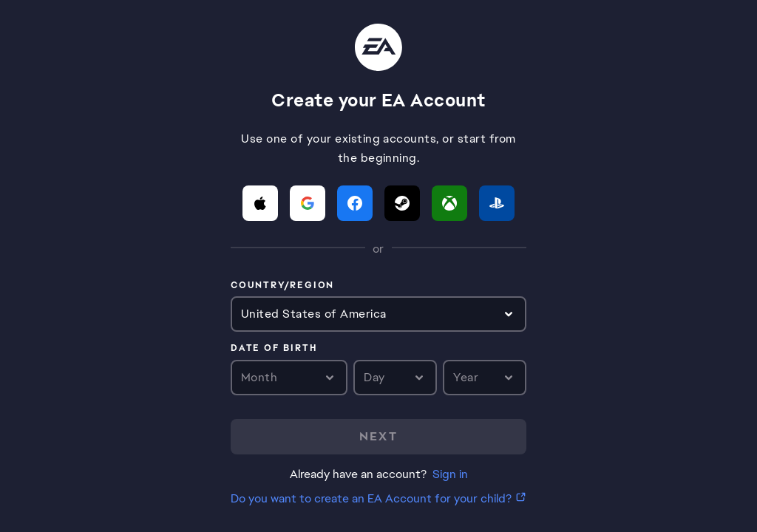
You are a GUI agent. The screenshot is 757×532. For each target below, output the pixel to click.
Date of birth (274, 349)
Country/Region (282, 286)
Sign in (450, 474)
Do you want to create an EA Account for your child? (371, 498)
